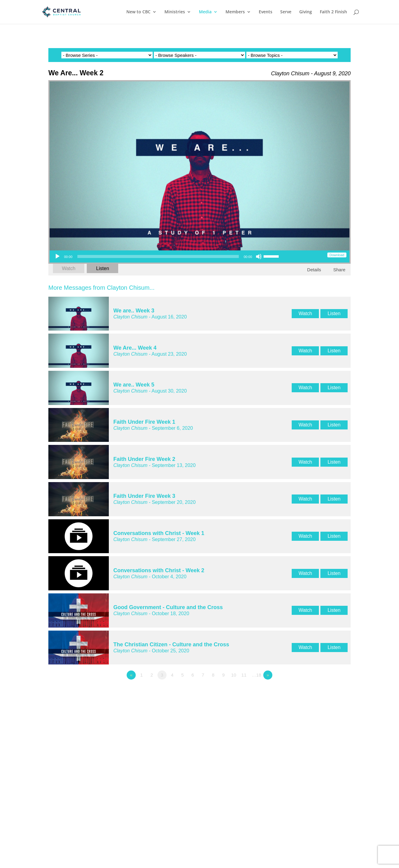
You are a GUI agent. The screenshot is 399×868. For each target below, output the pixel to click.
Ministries (175, 12)
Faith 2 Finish (333, 12)
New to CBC (138, 12)
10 (234, 675)
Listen (103, 268)
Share (339, 270)
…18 (257, 675)
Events (266, 12)
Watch (69, 268)
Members (235, 12)
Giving (306, 12)
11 (244, 675)
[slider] (158, 256)
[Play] (57, 256)
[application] (167, 256)
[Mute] (259, 256)
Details (314, 270)
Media (205, 12)
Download (337, 255)
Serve (286, 12)
